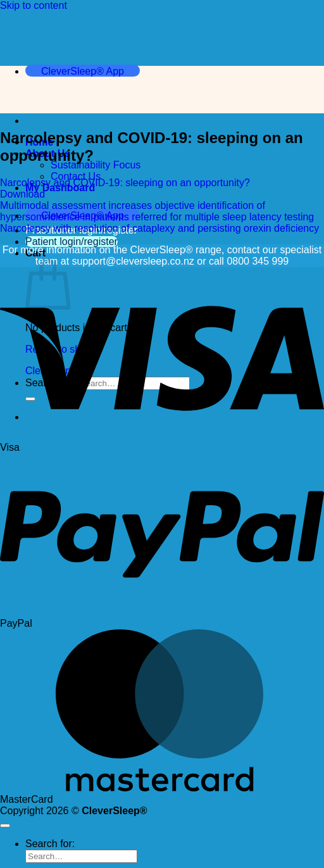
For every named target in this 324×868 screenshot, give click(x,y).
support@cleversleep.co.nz (133, 261)
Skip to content (34, 5)
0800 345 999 (258, 261)
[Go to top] (5, 826)
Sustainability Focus (96, 165)
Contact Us (76, 176)
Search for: (50, 844)
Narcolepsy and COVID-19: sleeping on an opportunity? (125, 183)
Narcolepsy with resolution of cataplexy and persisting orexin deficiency (159, 228)
